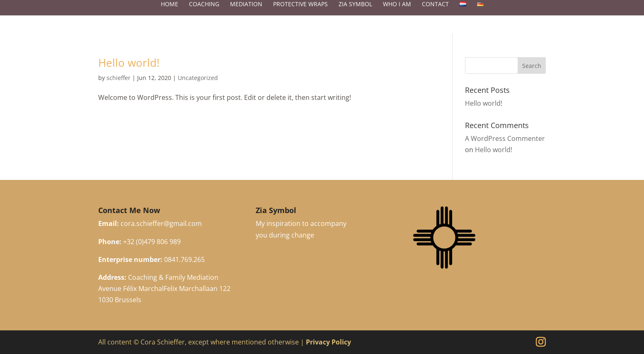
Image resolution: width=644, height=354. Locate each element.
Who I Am (397, 12)
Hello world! (129, 63)
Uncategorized (198, 78)
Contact (435, 12)
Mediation (246, 12)
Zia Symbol (355, 12)
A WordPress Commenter (505, 138)
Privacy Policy (328, 342)
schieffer (119, 78)
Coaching (204, 12)
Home (169, 12)
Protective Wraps (300, 12)
